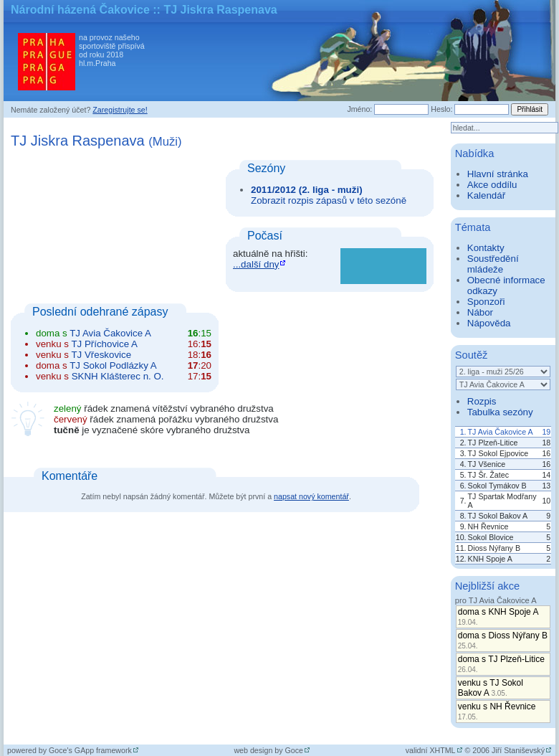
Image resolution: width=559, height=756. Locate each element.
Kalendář (486, 195)
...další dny (256, 264)
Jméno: (359, 109)
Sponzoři (486, 302)
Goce (294, 750)
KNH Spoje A (490, 559)
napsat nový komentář (311, 496)
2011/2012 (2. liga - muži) (307, 190)
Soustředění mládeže (493, 264)
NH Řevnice (488, 526)
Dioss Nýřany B (494, 548)
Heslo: (441, 109)
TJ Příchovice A (104, 344)
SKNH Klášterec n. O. (118, 376)
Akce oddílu (492, 185)
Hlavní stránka (498, 174)
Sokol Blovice (491, 537)
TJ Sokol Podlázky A (113, 365)
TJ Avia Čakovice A (110, 333)
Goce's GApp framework (90, 750)
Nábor (480, 312)
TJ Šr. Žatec (488, 475)
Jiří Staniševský (518, 750)
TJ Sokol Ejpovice (498, 453)
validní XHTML (431, 750)
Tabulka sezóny (500, 412)
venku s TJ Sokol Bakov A (491, 688)
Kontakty (486, 248)
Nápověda (489, 323)
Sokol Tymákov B (497, 486)
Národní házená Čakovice (80, 10)
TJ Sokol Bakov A (498, 516)
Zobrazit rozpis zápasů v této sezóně (329, 200)
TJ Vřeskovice (101, 355)
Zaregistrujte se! (120, 110)
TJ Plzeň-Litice (493, 443)
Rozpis (482, 401)
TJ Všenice (487, 464)
